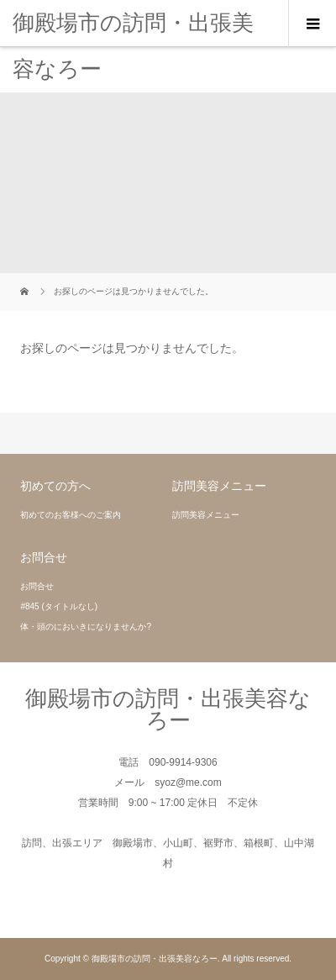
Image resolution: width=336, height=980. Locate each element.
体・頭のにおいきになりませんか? (86, 627)
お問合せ (37, 586)
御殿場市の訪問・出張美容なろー (133, 46)
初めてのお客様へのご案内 (71, 515)
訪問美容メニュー (206, 515)
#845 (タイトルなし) (59, 606)
